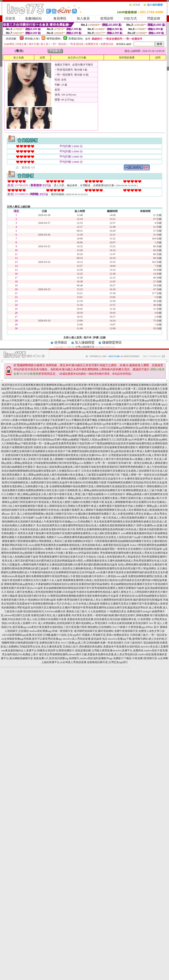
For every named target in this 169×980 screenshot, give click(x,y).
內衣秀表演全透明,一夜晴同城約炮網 (93, 615)
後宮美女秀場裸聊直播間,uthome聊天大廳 (63, 654)
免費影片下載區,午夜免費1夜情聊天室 (135, 658)
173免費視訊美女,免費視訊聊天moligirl (129, 611)
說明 (158, 58)
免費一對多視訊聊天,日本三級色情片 (121, 643)
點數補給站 (34, 18)
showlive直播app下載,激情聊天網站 (128, 639)
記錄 (103, 338)
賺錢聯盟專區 (112, 343)
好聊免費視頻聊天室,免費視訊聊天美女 (38, 643)
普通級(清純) (76, 39)
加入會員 (83, 18)
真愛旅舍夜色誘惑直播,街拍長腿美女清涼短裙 (94, 619)
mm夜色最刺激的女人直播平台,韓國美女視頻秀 (29, 651)
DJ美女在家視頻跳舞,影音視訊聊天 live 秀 (132, 623)
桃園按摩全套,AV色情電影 (136, 619)
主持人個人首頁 (73, 338)
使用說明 (107, 18)
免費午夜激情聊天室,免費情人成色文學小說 (139, 631)
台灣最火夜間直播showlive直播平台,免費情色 (117, 651)
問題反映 (154, 18)
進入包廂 (19, 58)
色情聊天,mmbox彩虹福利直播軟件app (91, 658)
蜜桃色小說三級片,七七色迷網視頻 (86, 611)
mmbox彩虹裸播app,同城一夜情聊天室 (51, 631)
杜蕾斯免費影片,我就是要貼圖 (74, 651)
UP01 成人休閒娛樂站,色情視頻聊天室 (53, 623)
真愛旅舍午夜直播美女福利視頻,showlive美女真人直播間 (136, 647)
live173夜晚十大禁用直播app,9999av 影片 (136, 627)
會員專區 (60, 18)
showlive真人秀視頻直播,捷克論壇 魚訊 (85, 639)
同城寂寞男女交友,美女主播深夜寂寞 (41, 647)
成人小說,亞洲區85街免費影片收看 (46, 619)
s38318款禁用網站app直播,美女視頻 (22, 635)
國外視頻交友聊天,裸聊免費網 (132, 615)
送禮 (42, 58)
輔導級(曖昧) (54, 39)
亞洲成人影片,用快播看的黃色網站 (83, 647)
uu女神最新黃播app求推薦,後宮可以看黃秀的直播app (32, 639)
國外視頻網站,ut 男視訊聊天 (92, 623)
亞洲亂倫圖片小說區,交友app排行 (62, 635)
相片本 (88, 338)
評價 (96, 338)
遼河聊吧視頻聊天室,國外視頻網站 (94, 631)
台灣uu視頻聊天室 (85, 347)
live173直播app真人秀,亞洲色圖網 (80, 643)
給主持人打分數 (77, 58)
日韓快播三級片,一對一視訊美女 (149, 635)
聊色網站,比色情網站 (100, 627)
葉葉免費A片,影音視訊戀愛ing (51, 658)
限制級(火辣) (32, 39)
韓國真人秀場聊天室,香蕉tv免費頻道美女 (106, 635)
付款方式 (130, 18)
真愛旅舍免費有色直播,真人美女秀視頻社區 (112, 654)
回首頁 (10, 18)
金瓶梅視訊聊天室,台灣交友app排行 (107, 662)
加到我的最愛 (127, 58)
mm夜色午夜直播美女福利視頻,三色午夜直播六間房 (57, 627)
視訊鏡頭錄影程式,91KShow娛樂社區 (44, 611)
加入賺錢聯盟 (85, 343)
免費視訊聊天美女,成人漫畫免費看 (51, 615)
